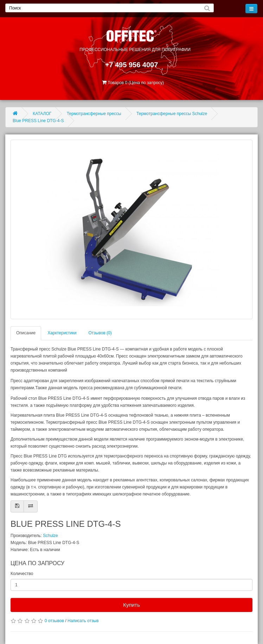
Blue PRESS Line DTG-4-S (38, 121)
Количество (22, 574)
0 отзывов (54, 621)
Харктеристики (62, 333)
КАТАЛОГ (42, 114)
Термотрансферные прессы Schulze (172, 114)
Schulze (50, 536)
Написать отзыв (83, 621)
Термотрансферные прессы (94, 114)
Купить (131, 605)
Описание (26, 333)
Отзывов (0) (100, 333)
